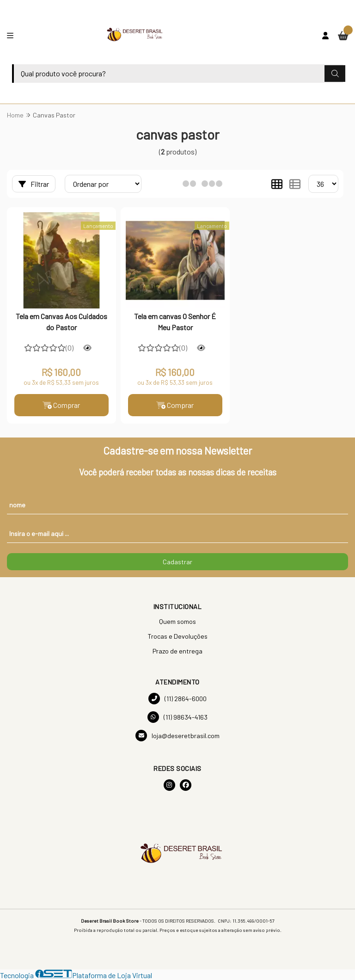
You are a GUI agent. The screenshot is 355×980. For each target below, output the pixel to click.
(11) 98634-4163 (177, 717)
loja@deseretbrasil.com (177, 736)
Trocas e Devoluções (177, 636)
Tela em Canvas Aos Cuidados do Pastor (61, 322)
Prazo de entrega (177, 651)
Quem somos (177, 621)
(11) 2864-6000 (177, 699)
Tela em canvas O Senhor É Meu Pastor (175, 322)
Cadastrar (177, 562)
